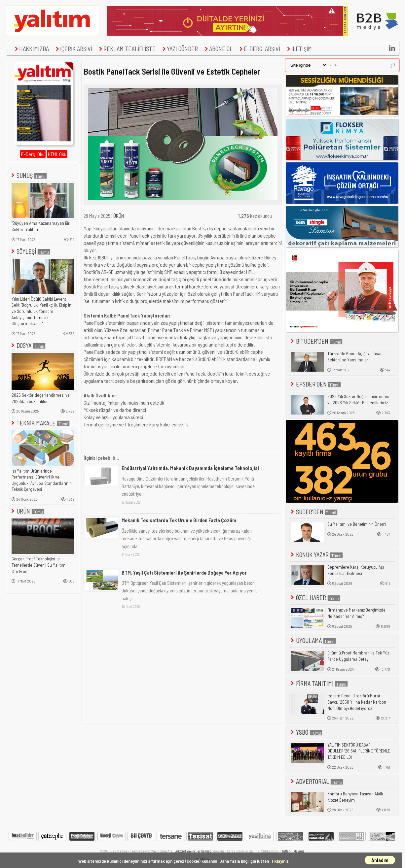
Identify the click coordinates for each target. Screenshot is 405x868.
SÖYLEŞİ (30, 251)
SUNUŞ (28, 175)
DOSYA (28, 345)
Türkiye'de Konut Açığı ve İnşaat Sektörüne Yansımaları (356, 357)
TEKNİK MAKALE (40, 423)
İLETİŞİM (299, 49)
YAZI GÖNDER (179, 49)
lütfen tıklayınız (293, 851)
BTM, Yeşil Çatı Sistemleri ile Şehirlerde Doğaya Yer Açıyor (184, 572)
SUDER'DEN (313, 512)
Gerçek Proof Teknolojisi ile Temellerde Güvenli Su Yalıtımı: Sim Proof (39, 565)
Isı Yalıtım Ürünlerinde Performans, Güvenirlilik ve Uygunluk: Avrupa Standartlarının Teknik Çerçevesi (42, 480)
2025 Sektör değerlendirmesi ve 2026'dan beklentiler (41, 398)
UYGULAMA (313, 640)
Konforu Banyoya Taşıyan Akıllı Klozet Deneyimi (355, 797)
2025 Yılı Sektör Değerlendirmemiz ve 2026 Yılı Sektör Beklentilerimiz (358, 400)
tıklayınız (280, 861)
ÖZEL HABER (315, 598)
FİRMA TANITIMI (319, 683)
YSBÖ (306, 732)
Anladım (380, 860)
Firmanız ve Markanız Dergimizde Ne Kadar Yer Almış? (356, 613)
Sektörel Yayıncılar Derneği (194, 851)
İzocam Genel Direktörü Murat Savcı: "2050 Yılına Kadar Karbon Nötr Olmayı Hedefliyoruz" (357, 702)
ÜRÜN (27, 511)
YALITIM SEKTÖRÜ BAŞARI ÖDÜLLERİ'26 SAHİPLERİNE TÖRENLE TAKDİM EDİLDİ (359, 751)
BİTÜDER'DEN (316, 341)
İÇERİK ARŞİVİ (73, 49)
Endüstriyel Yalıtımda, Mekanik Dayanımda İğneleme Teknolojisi (190, 468)
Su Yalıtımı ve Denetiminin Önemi (357, 524)
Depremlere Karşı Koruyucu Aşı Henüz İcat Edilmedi (356, 570)
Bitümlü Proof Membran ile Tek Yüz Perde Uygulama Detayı (358, 656)
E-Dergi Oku (33, 154)
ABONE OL (218, 49)
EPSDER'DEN (315, 384)
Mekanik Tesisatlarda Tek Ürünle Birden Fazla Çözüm (179, 520)
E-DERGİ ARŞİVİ (259, 49)
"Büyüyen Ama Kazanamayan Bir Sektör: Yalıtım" (41, 226)
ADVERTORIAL (316, 781)
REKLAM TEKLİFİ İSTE (127, 49)
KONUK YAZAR (316, 555)
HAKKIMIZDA (31, 49)
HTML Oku (57, 154)
